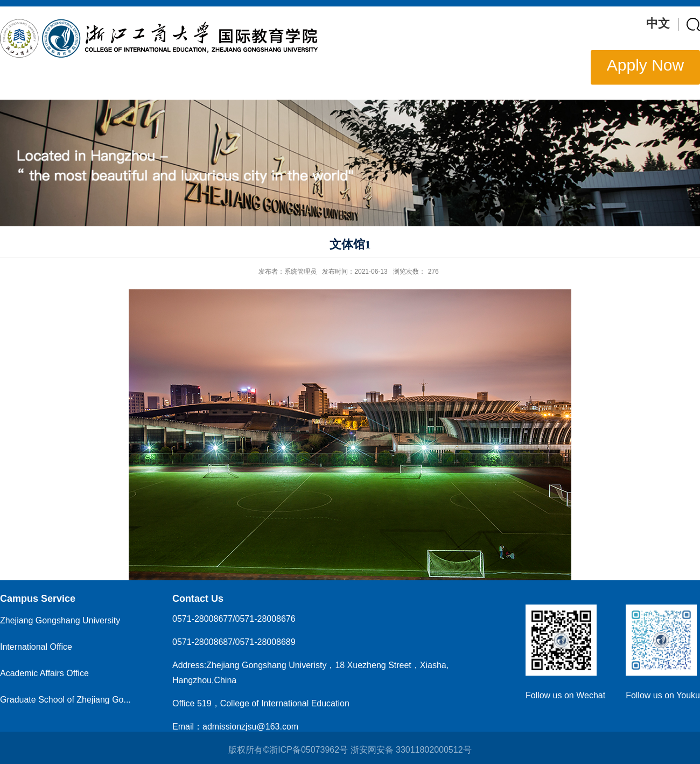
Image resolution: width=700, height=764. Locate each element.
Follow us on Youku (663, 695)
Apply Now (645, 65)
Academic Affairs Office (44, 673)
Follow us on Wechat (565, 695)
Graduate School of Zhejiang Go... (65, 700)
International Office (36, 647)
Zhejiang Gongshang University (60, 620)
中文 (658, 23)
